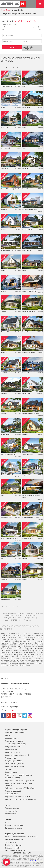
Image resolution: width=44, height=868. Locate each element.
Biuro (7, 822)
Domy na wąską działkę (13, 761)
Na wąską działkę (31, 618)
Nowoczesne (18, 618)
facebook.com (4, 716)
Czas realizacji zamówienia (15, 851)
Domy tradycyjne (11, 772)
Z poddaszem (8, 616)
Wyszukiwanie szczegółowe (28, 48)
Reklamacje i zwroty (12, 848)
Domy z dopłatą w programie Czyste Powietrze (18, 784)
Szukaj (12, 47)
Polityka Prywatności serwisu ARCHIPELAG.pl (21, 837)
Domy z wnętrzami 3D (13, 791)
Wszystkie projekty (9, 613)
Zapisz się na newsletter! (14, 828)
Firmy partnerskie (11, 811)
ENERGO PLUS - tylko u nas (15, 764)
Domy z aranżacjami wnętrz (15, 766)
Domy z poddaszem (12, 752)
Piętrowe (19, 616)
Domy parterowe (11, 749)
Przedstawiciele (11, 814)
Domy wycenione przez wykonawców (19, 775)
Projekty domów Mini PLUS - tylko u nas (19, 781)
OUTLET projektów (12, 794)
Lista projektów (17, 10)
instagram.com (30, 716)
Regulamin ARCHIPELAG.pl (15, 839)
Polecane (21, 613)
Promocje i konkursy (12, 808)
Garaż (25, 41)
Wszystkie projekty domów (15, 732)
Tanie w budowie (30, 616)
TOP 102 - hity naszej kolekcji (15, 744)
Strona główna (5, 10)
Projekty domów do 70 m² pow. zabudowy (20, 799)
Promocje (27, 620)
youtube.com (19, 716)
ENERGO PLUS (16, 620)
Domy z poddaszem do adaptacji (17, 755)
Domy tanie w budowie (13, 747)
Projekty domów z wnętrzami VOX (17, 797)
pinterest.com (14, 716)
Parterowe (39, 613)
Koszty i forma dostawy (13, 845)
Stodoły (6, 620)
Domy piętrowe (10, 758)
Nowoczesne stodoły (12, 778)
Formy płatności (11, 842)
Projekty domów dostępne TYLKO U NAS (20, 788)
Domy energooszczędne (14, 741)
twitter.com (25, 716)
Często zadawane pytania (14, 825)
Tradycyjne (7, 618)
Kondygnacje (8, 41)
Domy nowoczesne (12, 738)
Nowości (30, 613)
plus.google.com (9, 716)
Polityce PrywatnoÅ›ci (37, 861)
